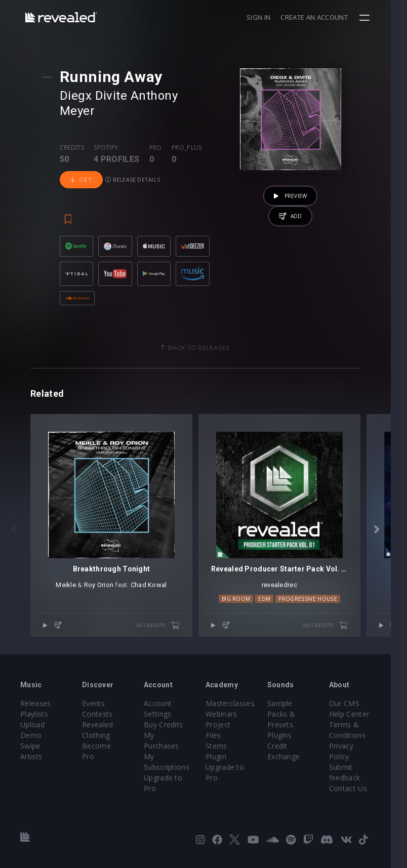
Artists (31, 753)
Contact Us (362, 785)
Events (96, 700)
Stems (225, 732)
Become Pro (106, 742)
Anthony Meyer (175, 96)
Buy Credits (169, 721)
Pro (157, 133)
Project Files (235, 721)
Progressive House (320, 594)
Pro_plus (188, 133)
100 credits (341, 621)
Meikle (70, 580)
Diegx (77, 96)
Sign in (275, 17)
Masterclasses (238, 700)
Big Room (248, 594)
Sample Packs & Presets (292, 710)
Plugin (224, 742)
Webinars (230, 710)
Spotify (107, 133)
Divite (112, 96)
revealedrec (292, 580)
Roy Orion (103, 580)
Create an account (331, 17)
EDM (277, 594)
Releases (36, 700)
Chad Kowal (153, 580)
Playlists (34, 710)
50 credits (166, 621)
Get (82, 164)
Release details (134, 164)
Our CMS (358, 700)
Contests (100, 710)
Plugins (290, 732)
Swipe (30, 742)
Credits (73, 133)
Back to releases (207, 335)
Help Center (363, 710)
